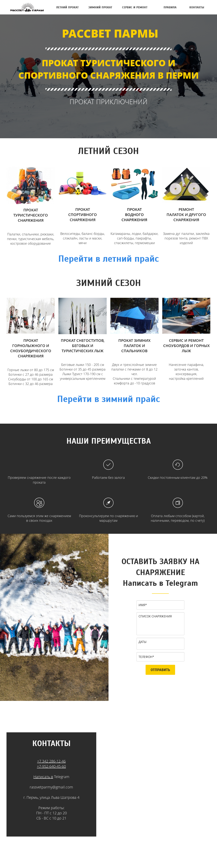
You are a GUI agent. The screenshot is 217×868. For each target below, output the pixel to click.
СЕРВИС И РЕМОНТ (135, 7)
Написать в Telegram (160, 583)
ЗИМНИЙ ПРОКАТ (100, 7)
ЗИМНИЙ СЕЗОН (109, 283)
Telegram (61, 777)
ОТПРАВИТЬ (160, 670)
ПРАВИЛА (170, 7)
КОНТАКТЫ (197, 7)
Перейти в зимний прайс (109, 399)
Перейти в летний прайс (109, 259)
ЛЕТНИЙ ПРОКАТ (67, 7)
